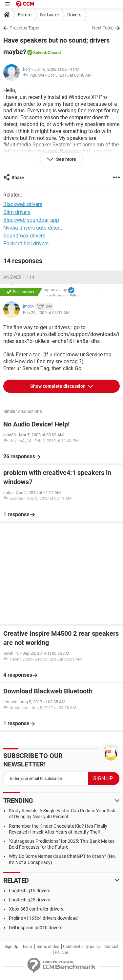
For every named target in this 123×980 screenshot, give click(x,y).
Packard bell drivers (26, 244)
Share (18, 178)
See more (66, 159)
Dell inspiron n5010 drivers (36, 928)
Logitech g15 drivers (30, 891)
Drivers (74, 15)
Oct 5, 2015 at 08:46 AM (70, 75)
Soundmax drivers (24, 236)
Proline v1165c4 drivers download (43, 918)
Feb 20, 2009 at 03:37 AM (46, 313)
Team (27, 947)
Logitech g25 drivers (30, 900)
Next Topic (103, 28)
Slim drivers (17, 212)
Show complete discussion (58, 386)
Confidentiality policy (82, 947)
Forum (25, 15)
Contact (111, 947)
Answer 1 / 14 (19, 277)
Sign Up (11, 947)
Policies (62, 952)
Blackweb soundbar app (31, 220)
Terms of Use (48, 947)
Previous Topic (24, 28)
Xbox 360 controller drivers (36, 909)
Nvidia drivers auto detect (33, 228)
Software (49, 15)
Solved (40, 53)
